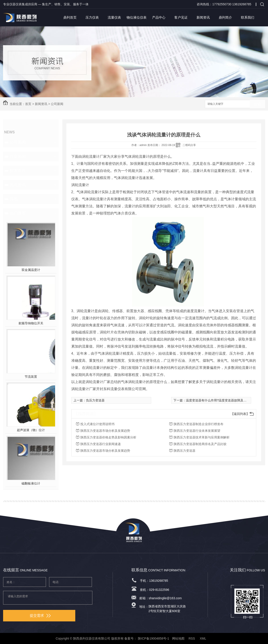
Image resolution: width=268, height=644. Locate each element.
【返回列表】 (240, 414)
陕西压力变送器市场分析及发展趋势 (105, 431)
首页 (28, 104)
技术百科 (18, 171)
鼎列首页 (70, 17)
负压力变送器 (95, 400)
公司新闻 (57, 104)
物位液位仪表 (137, 17)
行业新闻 (18, 156)
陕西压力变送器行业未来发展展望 (197, 431)
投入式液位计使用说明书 (97, 424)
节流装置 (31, 377)
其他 (14, 199)
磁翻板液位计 (31, 483)
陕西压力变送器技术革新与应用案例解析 (202, 437)
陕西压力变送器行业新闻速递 (101, 444)
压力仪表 (92, 17)
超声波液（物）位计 (31, 430)
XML (203, 638)
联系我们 (248, 17)
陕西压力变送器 (185, 451)
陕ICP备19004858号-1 (153, 638)
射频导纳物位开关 (31, 323)
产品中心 (159, 17)
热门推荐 (18, 213)
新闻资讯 (203, 17)
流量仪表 (114, 17)
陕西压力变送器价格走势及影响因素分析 (108, 437)
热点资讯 (18, 185)
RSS (192, 638)
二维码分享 (189, 145)
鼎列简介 (225, 17)
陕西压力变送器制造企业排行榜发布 (199, 424)
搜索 (257, 104)
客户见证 (181, 17)
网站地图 (178, 638)
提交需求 (40, 616)
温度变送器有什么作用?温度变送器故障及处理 (218, 400)
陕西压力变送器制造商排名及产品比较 (200, 444)
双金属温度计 (31, 270)
